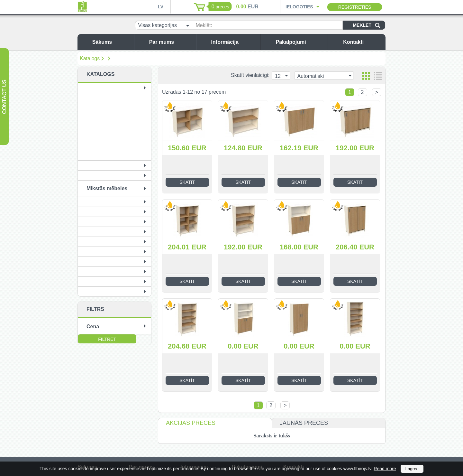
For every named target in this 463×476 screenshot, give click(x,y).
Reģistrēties (355, 7)
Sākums (111, 42)
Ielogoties (299, 7)
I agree (412, 469)
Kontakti (363, 42)
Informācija (234, 42)
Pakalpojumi (300, 42)
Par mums (171, 42)
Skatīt (187, 182)
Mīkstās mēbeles (107, 188)
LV (161, 7)
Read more (385, 469)
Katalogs (90, 58)
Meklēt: (204, 25)
